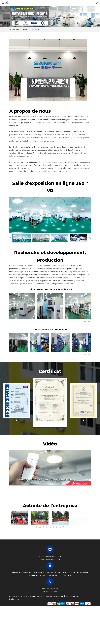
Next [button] (90, 238)
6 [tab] (53, 527)
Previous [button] (10, 238)
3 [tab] (43, 527)
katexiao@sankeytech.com (50, 559)
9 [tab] (63, 527)
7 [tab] (57, 527)
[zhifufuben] (69, 604)
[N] (50, 16)
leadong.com (14, 599)
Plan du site (65, 596)
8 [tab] (60, 527)
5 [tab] (50, 527)
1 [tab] (37, 527)
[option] (22, 238)
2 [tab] (40, 527)
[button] (89, 322)
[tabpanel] (20, 518)
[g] (48, 70)
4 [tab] (47, 527)
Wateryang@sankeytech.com (50, 556)
